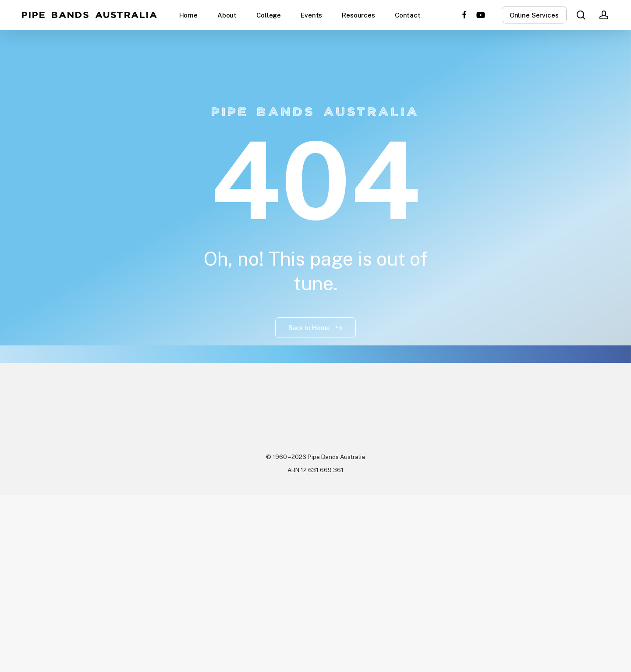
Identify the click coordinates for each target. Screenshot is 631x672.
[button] (316, 328)
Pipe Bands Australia (90, 15)
